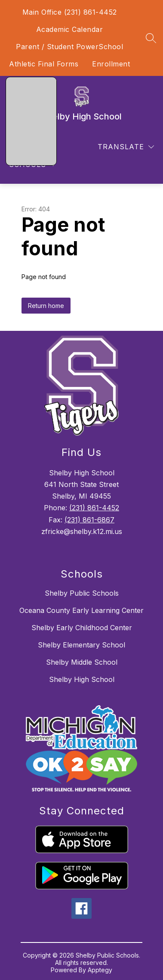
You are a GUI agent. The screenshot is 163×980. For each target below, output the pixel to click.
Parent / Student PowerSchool (69, 47)
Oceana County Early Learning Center (81, 610)
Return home (46, 306)
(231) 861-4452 (94, 508)
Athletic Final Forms (44, 64)
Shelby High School (82, 679)
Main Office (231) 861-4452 (70, 12)
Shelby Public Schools (82, 593)
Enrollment (111, 64)
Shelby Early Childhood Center (82, 628)
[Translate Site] (126, 147)
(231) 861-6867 (89, 520)
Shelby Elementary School (81, 645)
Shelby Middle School (82, 662)
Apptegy (100, 970)
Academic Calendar (70, 29)
